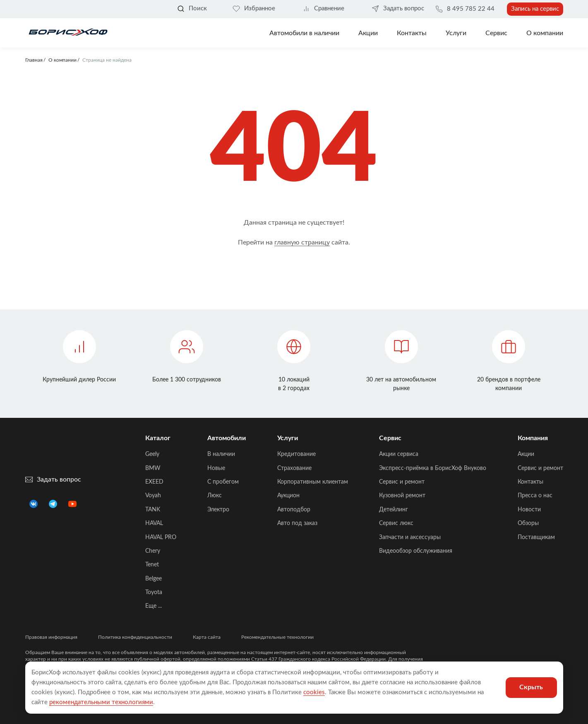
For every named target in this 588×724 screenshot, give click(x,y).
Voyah (153, 496)
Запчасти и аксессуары (410, 537)
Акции (526, 454)
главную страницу (302, 242)
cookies (314, 692)
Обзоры (528, 523)
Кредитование (296, 454)
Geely (152, 454)
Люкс (215, 496)
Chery (153, 551)
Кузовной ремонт (402, 496)
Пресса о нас (535, 496)
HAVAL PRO (161, 537)
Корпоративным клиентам (313, 482)
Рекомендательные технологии (277, 637)
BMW (153, 468)
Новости (529, 510)
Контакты (412, 33)
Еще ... (154, 606)
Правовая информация (51, 637)
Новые (216, 468)
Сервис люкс (396, 523)
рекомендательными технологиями (101, 702)
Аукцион (288, 496)
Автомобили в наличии (304, 33)
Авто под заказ (297, 523)
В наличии (221, 454)
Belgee (154, 579)
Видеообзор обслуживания (416, 551)
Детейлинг (394, 510)
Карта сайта (207, 637)
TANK (153, 510)
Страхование (294, 468)
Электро (218, 510)
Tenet (152, 565)
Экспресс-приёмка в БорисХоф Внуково (433, 468)
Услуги (456, 33)
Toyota (154, 592)
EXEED (154, 482)
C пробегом (223, 482)
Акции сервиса (399, 454)
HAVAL (154, 523)
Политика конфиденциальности (135, 637)
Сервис (496, 33)
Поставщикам (536, 537)
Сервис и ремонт (402, 482)
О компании (545, 33)
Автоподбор (294, 510)
